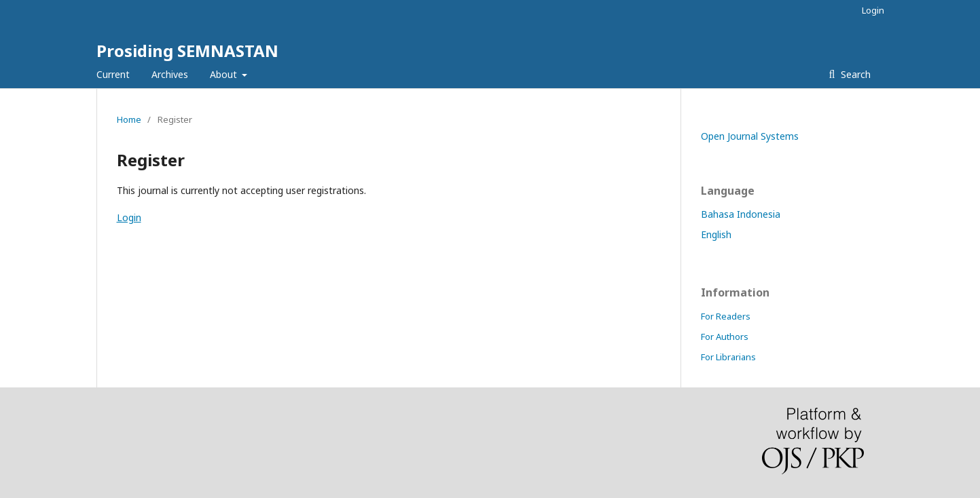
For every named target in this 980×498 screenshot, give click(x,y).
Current (113, 74)
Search (854, 74)
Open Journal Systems (750, 136)
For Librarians (728, 357)
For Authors (725, 337)
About (225, 74)
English (716, 234)
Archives (170, 74)
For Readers (726, 316)
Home (129, 119)
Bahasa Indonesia (741, 214)
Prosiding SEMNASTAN (187, 51)
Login (873, 10)
